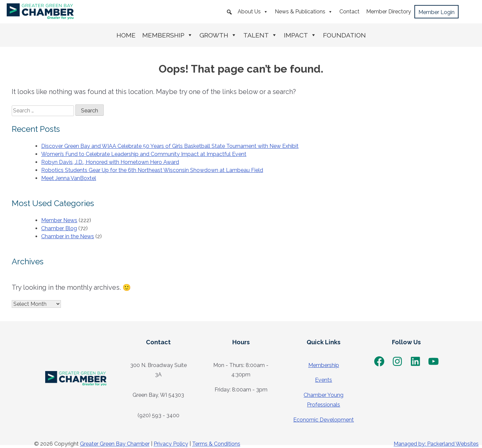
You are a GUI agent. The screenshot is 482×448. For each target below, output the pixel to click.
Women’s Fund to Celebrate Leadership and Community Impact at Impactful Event (144, 154)
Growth (218, 35)
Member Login (436, 12)
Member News (59, 220)
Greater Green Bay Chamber (115, 444)
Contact (349, 12)
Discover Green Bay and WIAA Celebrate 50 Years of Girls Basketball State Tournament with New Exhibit (170, 146)
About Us (253, 12)
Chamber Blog (59, 228)
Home (126, 35)
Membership (168, 35)
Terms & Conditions (216, 444)
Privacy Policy (171, 444)
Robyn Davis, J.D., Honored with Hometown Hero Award (110, 162)
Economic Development (324, 420)
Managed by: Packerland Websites (436, 444)
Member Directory (389, 12)
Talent (260, 35)
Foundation (344, 35)
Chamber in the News (68, 236)
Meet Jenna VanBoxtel (69, 178)
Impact (300, 35)
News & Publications (304, 12)
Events (324, 380)
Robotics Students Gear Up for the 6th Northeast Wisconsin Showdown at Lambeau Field (152, 170)
